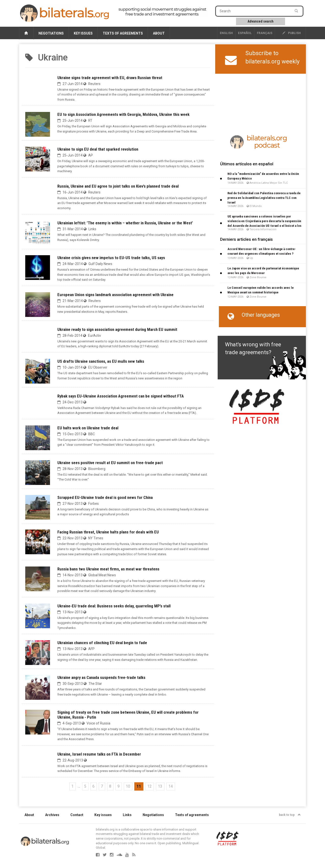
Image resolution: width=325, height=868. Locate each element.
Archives (52, 815)
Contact (77, 815)
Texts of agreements (123, 33)
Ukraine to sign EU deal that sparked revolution (98, 149)
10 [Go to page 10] (128, 786)
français (265, 33)
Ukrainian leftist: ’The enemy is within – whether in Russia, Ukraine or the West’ (125, 223)
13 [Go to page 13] (160, 786)
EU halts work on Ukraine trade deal (88, 428)
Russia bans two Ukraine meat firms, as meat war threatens (108, 569)
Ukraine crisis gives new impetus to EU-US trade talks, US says (111, 258)
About (159, 33)
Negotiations (51, 33)
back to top (290, 815)
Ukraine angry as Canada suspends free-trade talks (101, 677)
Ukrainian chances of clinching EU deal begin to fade (102, 643)
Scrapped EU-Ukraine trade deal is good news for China (105, 497)
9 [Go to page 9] (119, 786)
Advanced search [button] (261, 21)
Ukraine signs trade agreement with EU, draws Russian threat (110, 78)
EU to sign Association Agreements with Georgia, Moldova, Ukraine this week (123, 114)
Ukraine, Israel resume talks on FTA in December (99, 754)
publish (292, 33)
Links (127, 815)
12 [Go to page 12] (150, 786)
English (226, 33)
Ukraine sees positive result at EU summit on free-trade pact (110, 463)
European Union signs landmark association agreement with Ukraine (115, 295)
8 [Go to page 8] (110, 786)
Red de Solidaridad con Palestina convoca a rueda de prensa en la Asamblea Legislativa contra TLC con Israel (264, 198)
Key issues (83, 33)
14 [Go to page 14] (171, 786)
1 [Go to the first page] (72, 786)
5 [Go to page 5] (85, 786)
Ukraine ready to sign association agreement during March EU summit (117, 329)
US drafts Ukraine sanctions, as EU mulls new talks (101, 361)
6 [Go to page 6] (94, 786)
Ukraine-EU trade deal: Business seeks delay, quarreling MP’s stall (114, 606)
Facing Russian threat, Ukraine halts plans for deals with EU (108, 532)
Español (245, 33)
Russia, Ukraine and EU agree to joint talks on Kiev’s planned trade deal (118, 186)
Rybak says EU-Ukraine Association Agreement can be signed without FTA (121, 396)
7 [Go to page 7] (102, 786)
